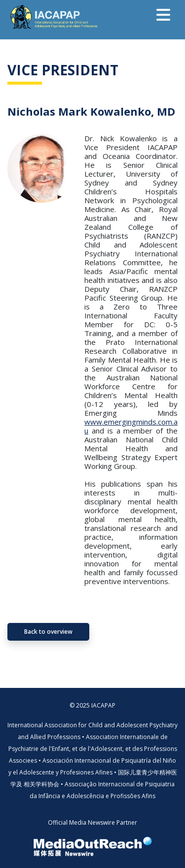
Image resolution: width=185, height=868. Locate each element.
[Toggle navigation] (163, 15)
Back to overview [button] (48, 632)
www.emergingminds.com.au (131, 426)
